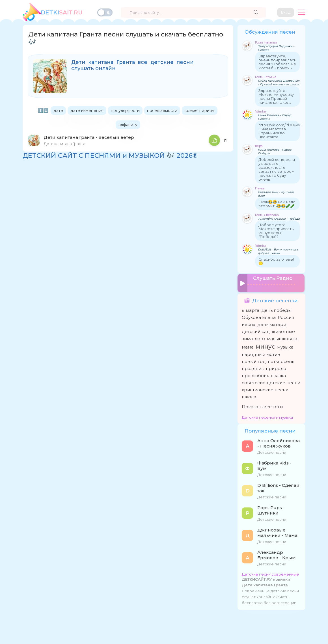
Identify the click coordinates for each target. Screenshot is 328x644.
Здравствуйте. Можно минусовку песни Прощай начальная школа (276, 96)
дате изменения (87, 111)
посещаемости (162, 111)
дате (58, 111)
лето (260, 337)
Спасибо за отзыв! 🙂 (276, 261)
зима (247, 337)
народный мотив (261, 352)
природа (276, 367)
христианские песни (265, 388)
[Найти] (253, 12)
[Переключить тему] (105, 12)
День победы (276, 308)
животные (283, 329)
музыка (285, 345)
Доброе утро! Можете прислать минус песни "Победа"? (276, 231)
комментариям (200, 111)
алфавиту (128, 125)
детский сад (256, 329)
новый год (254, 359)
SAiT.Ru (62, 12)
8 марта (251, 308)
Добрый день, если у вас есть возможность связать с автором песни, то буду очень (277, 169)
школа (249, 395)
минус (265, 344)
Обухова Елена (259, 315)
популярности (125, 111)
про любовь (255, 374)
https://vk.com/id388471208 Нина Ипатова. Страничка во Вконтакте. (283, 131)
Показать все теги (262, 405)
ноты (273, 359)
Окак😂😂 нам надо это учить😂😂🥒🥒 (277, 204)
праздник (253, 367)
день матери (272, 322)
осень (287, 359)
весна (249, 322)
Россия (286, 315)
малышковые (282, 337)
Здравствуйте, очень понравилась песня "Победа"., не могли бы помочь (277, 62)
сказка (278, 374)
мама (248, 345)
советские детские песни (271, 381)
